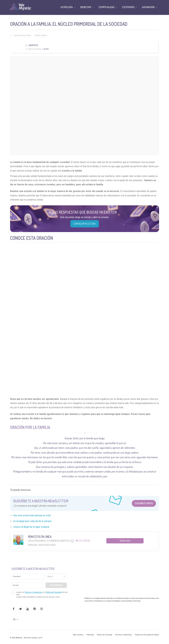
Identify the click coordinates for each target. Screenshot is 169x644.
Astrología (67, 7)
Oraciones (41, 36)
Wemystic (33, 45)
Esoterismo (128, 7)
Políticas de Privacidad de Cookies (147, 635)
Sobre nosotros (78, 635)
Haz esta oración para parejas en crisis (32, 515)
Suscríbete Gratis (144, 503)
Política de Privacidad (104, 635)
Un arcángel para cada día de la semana (32, 521)
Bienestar (86, 7)
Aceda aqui (125, 541)
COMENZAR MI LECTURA (85, 224)
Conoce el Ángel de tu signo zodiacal (31, 527)
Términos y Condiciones (124, 635)
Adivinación (148, 7)
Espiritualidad (22, 36)
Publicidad (90, 635)
